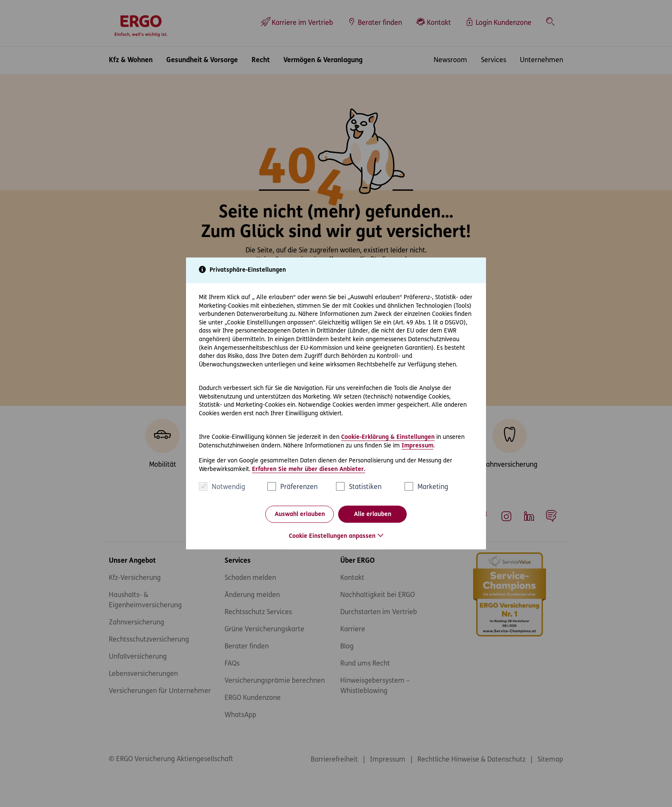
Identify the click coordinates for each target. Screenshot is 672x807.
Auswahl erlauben (300, 514)
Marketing (433, 487)
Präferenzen (299, 487)
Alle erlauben (373, 514)
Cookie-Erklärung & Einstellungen (388, 437)
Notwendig (228, 487)
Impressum (417, 445)
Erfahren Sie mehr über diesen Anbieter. (309, 469)
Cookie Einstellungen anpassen (332, 536)
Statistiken (365, 487)
